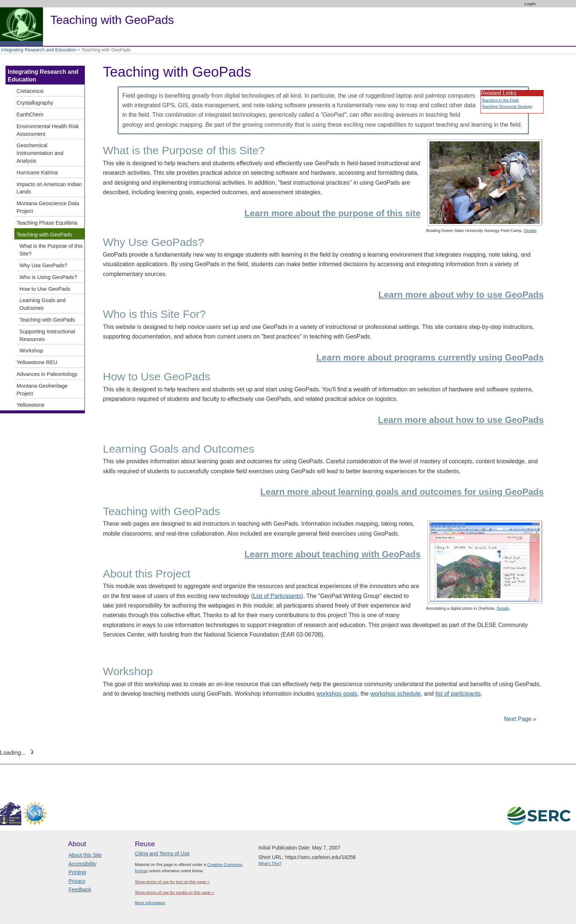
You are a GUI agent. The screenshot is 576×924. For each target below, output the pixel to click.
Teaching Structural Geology (507, 106)
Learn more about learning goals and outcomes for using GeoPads (402, 492)
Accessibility (83, 864)
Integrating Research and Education (39, 50)
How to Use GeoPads (45, 289)
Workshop (31, 351)
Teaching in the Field (500, 100)
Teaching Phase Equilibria (47, 223)
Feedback (80, 889)
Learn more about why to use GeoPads (461, 295)
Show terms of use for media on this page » (174, 892)
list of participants (458, 694)
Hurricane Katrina (37, 173)
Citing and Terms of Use (162, 854)
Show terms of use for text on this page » (172, 882)
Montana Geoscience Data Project (48, 207)
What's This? (270, 863)
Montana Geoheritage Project (42, 390)
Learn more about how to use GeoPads (461, 420)
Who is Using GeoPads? (48, 277)
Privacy (77, 881)
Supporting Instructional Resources (47, 335)
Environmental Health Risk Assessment (48, 130)
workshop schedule (395, 694)
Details (530, 231)
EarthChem (30, 115)
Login (530, 4)
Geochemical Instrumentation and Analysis (40, 153)
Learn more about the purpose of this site (332, 213)
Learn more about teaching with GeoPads (332, 554)
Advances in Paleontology (47, 374)
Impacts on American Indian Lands (49, 188)
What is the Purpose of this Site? (51, 250)
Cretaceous (30, 91)
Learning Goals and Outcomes (43, 304)
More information (150, 903)
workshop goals (337, 694)
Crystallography (35, 103)
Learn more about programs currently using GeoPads (430, 357)
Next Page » (520, 719)
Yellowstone (30, 405)
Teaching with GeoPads (44, 235)
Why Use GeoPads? (43, 265)
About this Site (85, 855)
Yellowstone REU (37, 362)
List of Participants (277, 596)
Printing (77, 872)
